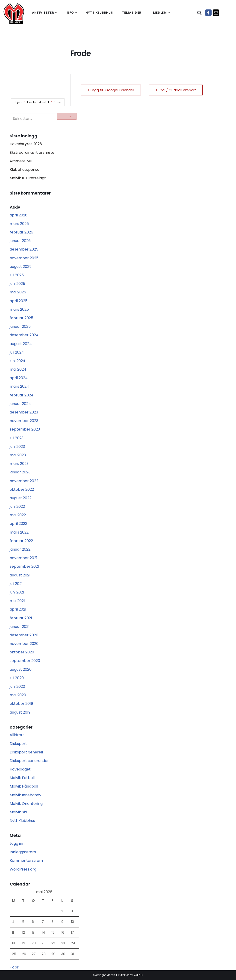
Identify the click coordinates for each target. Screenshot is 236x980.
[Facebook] (208, 13)
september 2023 (25, 429)
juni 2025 (17, 284)
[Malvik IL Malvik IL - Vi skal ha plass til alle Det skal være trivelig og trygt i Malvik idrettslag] (14, 13)
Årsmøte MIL (21, 161)
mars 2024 (19, 386)
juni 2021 (17, 592)
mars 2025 (19, 309)
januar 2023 (20, 472)
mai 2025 (18, 292)
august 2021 (20, 575)
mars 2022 (19, 532)
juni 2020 (17, 686)
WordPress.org (23, 869)
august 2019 (20, 712)
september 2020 (25, 661)
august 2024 (21, 344)
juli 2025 (17, 275)
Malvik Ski (18, 812)
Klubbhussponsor (25, 170)
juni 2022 (17, 506)
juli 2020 (17, 678)
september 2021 (24, 566)
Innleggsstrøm (23, 852)
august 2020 (21, 669)
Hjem (19, 102)
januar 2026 (20, 241)
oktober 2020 (22, 652)
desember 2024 (24, 335)
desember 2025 (24, 249)
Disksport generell (26, 752)
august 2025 (21, 267)
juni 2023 (17, 447)
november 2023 (24, 421)
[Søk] (199, 13)
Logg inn (17, 843)
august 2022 (21, 498)
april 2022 (18, 524)
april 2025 (19, 301)
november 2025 (24, 258)
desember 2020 (24, 635)
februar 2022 (21, 541)
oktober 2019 (21, 704)
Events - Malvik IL (38, 102)
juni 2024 (18, 361)
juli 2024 (17, 352)
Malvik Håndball (24, 786)
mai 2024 (18, 369)
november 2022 (24, 481)
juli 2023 (17, 438)
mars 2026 (19, 224)
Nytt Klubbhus (22, 821)
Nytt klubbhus (99, 13)
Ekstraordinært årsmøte (32, 152)
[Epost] (216, 13)
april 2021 (18, 609)
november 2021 (24, 558)
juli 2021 (16, 584)
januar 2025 (20, 326)
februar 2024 (22, 395)
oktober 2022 (22, 489)
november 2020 (24, 644)
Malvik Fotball (22, 778)
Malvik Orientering (26, 804)
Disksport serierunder (29, 761)
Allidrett (17, 735)
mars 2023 (19, 464)
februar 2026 (21, 232)
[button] (56, 13)
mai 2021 (17, 601)
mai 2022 (18, 515)
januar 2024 (20, 404)
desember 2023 (24, 412)
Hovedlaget (20, 769)
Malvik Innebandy (25, 795)
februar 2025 (21, 318)
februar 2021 (21, 618)
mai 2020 (18, 695)
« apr (14, 967)
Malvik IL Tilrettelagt (28, 178)
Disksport (18, 744)
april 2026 (19, 215)
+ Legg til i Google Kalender (111, 90)
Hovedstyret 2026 (26, 144)
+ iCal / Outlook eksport (176, 90)
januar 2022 (20, 549)
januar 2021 (20, 627)
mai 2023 (18, 455)
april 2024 (19, 378)
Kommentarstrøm (26, 860)
